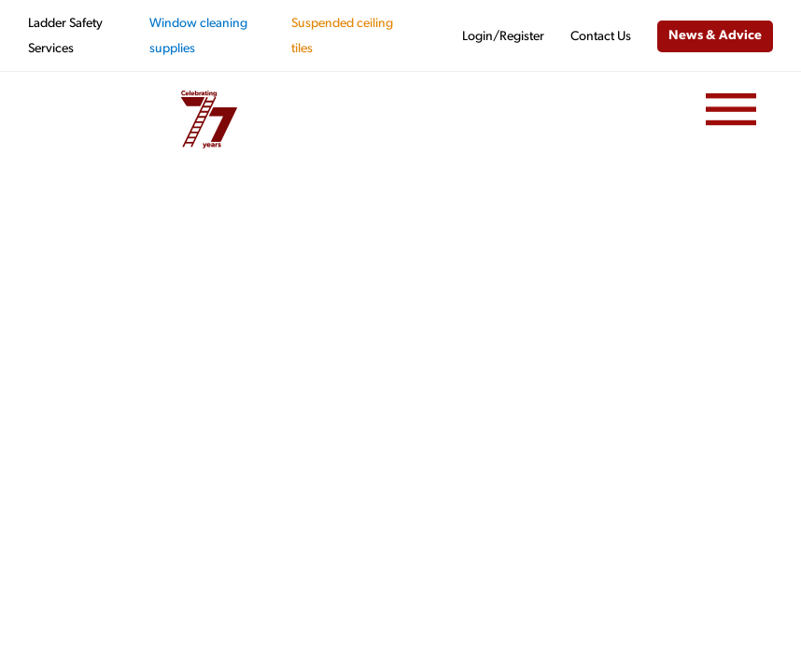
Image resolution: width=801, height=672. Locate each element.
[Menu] (731, 110)
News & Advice (715, 36)
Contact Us (601, 37)
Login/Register (503, 37)
